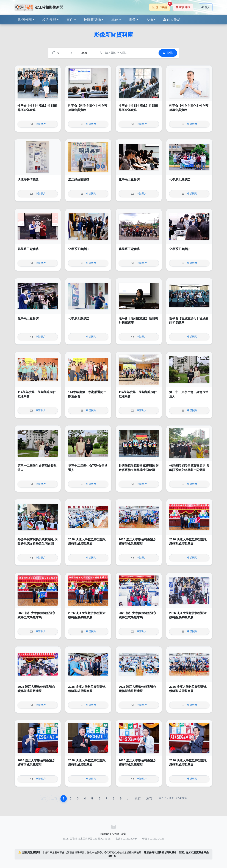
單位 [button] (115, 20)
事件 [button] (70, 20)
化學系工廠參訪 (129, 179)
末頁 (149, 798)
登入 (206, 7)
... (128, 798)
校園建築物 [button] (92, 20)
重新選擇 (183, 7)
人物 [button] (150, 20)
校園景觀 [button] (49, 20)
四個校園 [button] (25, 20)
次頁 (138, 798)
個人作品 (172, 20)
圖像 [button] (132, 20)
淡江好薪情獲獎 (28, 179)
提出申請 (161, 6)
